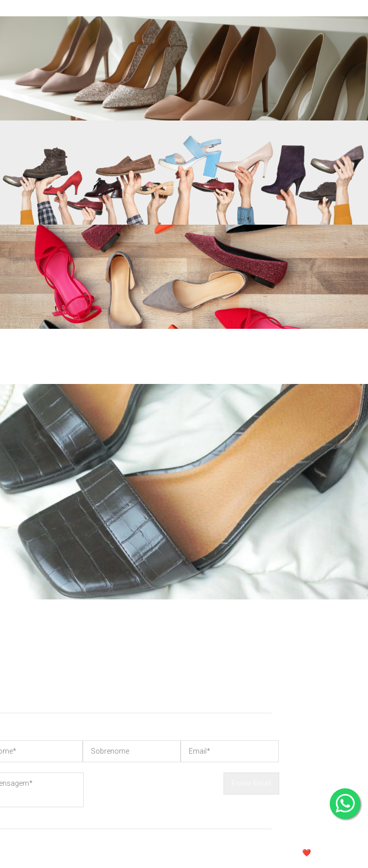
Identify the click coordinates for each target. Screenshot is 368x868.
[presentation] (154, 792)
